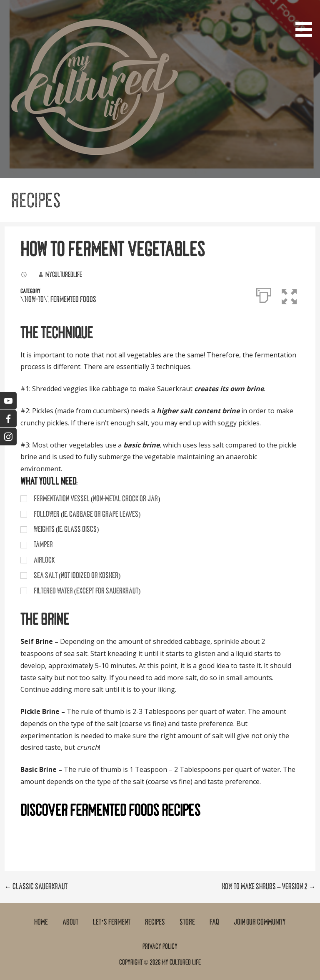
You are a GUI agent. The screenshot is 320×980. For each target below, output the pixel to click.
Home (41, 922)
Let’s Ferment (111, 922)
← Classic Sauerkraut (36, 887)
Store (187, 922)
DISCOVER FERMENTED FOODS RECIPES (110, 810)
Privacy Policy (160, 946)
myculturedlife (64, 274)
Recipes (155, 922)
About (70, 922)
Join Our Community (260, 922)
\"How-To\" (34, 299)
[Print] (264, 294)
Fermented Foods (73, 299)
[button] (307, 20)
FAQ (214, 922)
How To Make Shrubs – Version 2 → (269, 887)
